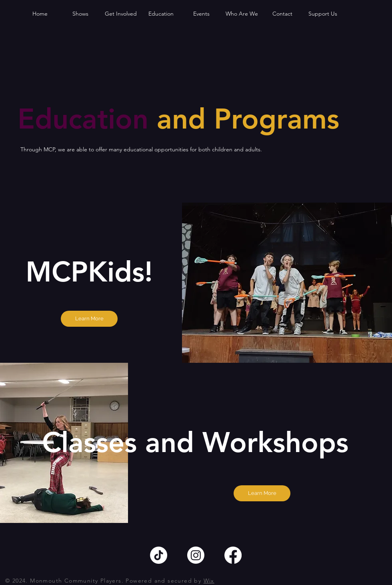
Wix (209, 581)
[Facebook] (233, 555)
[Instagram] (196, 555)
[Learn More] (89, 319)
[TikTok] (159, 555)
